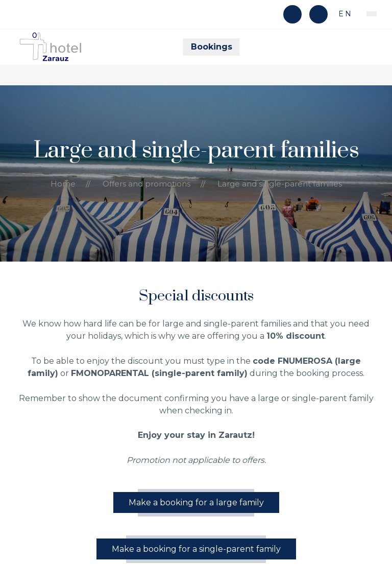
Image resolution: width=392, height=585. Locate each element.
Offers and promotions (146, 184)
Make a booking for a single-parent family (196, 549)
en (344, 14)
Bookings (212, 47)
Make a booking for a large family (196, 502)
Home (63, 184)
